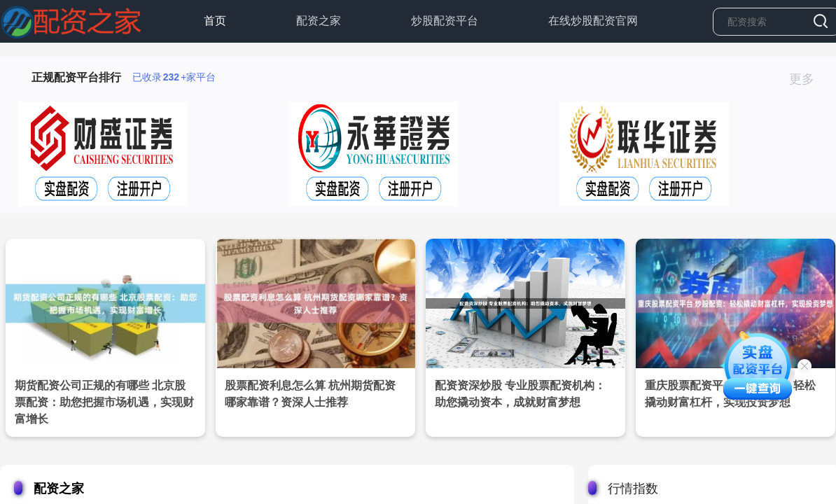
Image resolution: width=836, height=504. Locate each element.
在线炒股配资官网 (593, 21)
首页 (215, 21)
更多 (808, 79)
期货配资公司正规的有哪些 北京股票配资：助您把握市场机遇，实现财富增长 (104, 402)
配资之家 (319, 21)
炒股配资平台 (445, 21)
